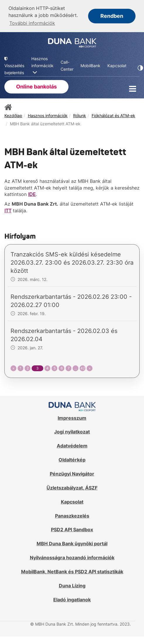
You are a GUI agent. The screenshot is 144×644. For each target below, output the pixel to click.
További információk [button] (32, 23)
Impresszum (72, 418)
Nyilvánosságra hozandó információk (72, 558)
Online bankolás (36, 87)
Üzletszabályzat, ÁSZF (72, 488)
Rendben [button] (112, 16)
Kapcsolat (72, 502)
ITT (8, 211)
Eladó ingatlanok (72, 600)
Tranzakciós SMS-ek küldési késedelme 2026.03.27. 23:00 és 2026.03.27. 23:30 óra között (72, 263)
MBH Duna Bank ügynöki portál (72, 544)
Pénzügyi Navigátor (72, 474)
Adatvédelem (72, 446)
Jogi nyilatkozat (72, 432)
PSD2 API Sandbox (72, 530)
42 (83, 368)
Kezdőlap (13, 116)
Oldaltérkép (72, 460)
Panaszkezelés (72, 516)
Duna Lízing (72, 586)
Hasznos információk (48, 116)
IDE (32, 194)
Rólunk (80, 116)
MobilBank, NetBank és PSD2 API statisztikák (72, 572)
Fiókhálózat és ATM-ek (113, 116)
